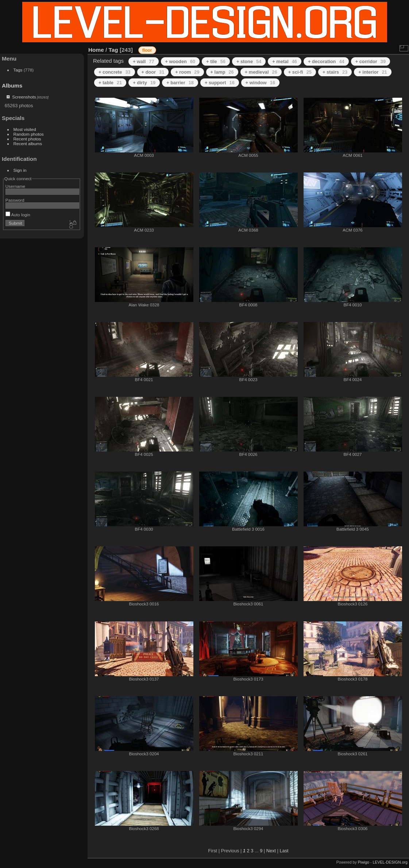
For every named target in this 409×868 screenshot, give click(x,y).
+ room (187, 72)
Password (15, 200)
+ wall (143, 61)
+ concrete (115, 72)
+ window (260, 83)
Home (96, 50)
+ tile (216, 61)
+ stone (249, 61)
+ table (110, 83)
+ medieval (261, 72)
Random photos (29, 134)
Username (15, 186)
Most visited (25, 129)
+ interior (373, 72)
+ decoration (326, 61)
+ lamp (222, 72)
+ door (153, 72)
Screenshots (24, 97)
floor (147, 50)
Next (271, 851)
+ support (220, 83)
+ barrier (180, 83)
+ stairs (335, 72)
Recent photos (27, 139)
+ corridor (371, 61)
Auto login (18, 215)
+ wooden (180, 61)
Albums (12, 86)
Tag (113, 50)
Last (284, 851)
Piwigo (364, 862)
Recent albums (28, 144)
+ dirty (144, 83)
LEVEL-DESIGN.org (390, 862)
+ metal (285, 61)
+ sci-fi (300, 72)
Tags (18, 70)
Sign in (20, 170)
